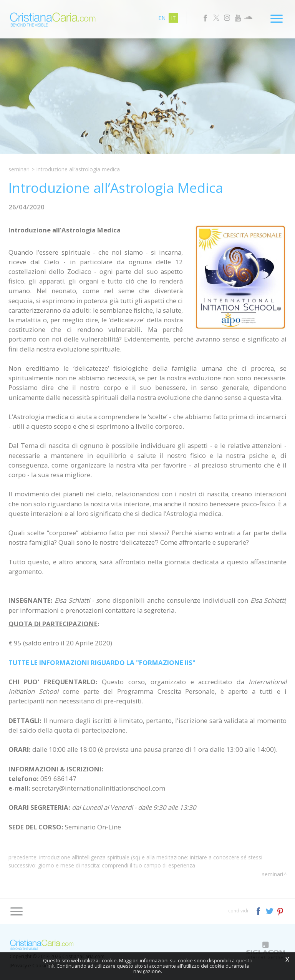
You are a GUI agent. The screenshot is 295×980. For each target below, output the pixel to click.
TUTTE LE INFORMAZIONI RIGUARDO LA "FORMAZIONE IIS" (102, 662)
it (173, 18)
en (162, 18)
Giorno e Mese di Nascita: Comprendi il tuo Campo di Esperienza (117, 865)
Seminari (19, 169)
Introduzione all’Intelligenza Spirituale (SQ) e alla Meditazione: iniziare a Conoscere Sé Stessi (151, 857)
